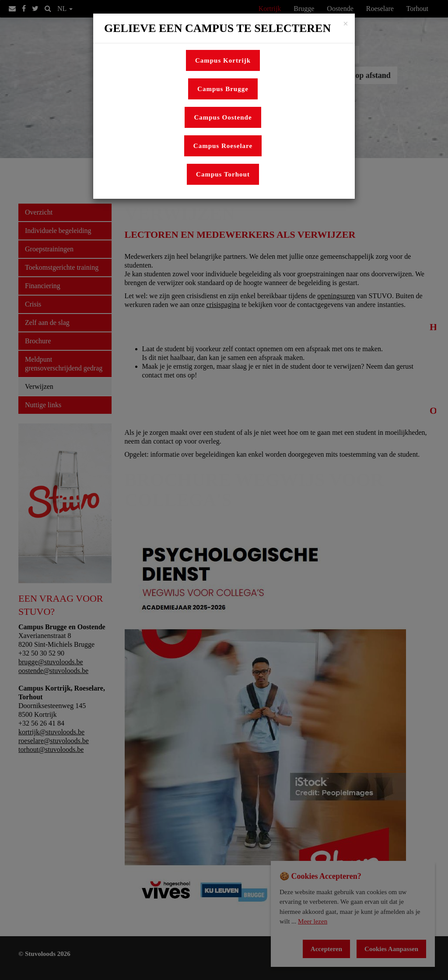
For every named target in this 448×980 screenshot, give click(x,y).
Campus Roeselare (223, 146)
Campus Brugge (223, 89)
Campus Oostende (223, 117)
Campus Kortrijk (223, 60)
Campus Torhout (223, 174)
